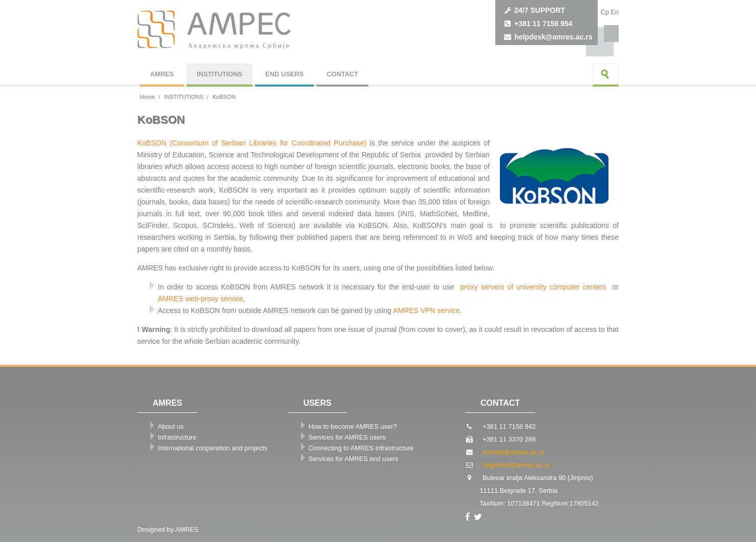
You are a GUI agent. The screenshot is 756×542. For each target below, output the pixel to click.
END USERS (285, 74)
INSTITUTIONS (219, 74)
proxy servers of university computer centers (534, 287)
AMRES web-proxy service (201, 299)
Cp (604, 12)
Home (147, 97)
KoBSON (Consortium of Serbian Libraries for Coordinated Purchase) (252, 143)
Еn (615, 12)
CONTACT (343, 74)
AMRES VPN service (426, 310)
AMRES (162, 74)
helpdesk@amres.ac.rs (553, 37)
